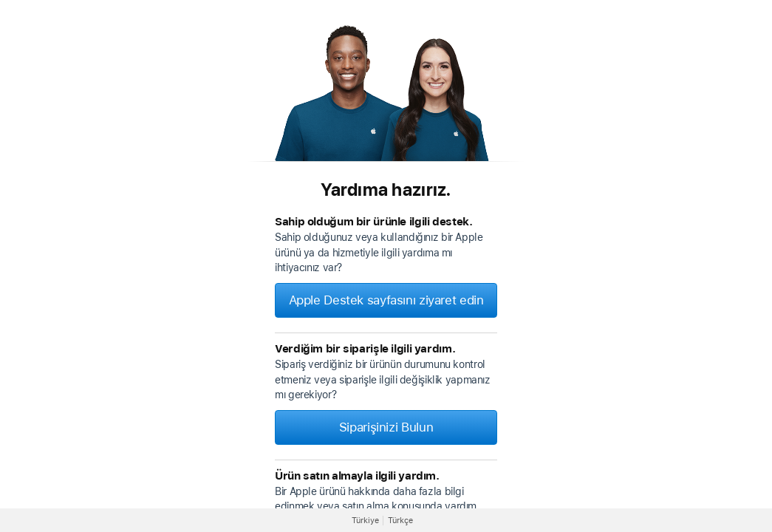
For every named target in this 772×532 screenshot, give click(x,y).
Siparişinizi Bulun (386, 427)
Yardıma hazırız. (386, 190)
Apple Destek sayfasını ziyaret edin (386, 300)
